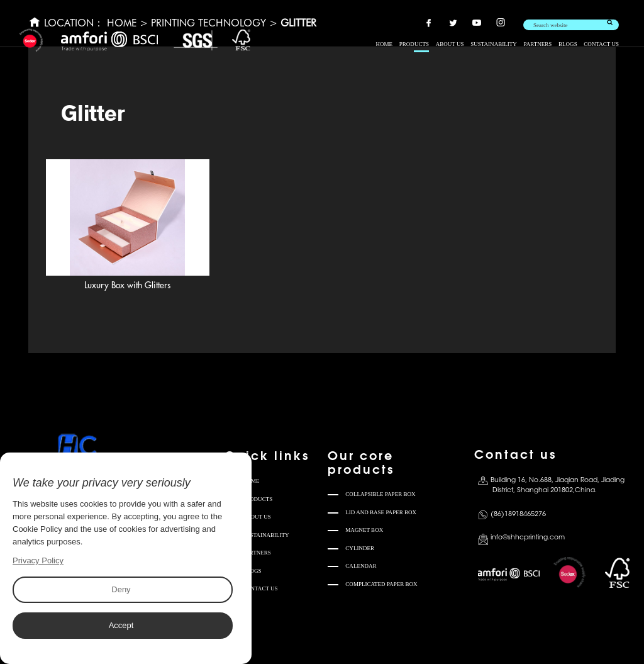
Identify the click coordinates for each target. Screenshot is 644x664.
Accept (121, 625)
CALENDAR (361, 566)
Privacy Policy (38, 560)
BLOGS (568, 44)
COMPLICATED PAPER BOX (381, 584)
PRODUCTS (414, 44)
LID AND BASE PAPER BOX (381, 512)
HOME (384, 44)
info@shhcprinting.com (528, 538)
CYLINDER (360, 548)
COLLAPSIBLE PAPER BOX (380, 494)
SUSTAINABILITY (494, 44)
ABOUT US (450, 44)
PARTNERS (537, 44)
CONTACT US (601, 44)
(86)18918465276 (518, 515)
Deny (121, 589)
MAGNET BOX (364, 530)
